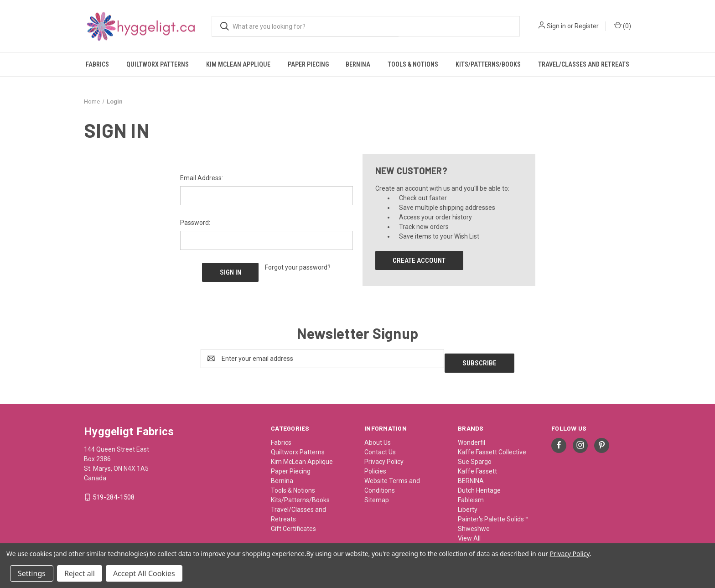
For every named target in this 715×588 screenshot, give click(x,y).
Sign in (556, 26)
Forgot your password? (298, 267)
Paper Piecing (308, 64)
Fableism (471, 494)
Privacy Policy (384, 455)
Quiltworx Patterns (158, 64)
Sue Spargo (475, 455)
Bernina (358, 64)
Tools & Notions (413, 64)
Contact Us (380, 446)
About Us (378, 436)
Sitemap (377, 494)
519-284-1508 (114, 491)
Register (587, 26)
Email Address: (202, 178)
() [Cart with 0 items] (623, 26)
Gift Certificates (293, 522)
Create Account (419, 260)
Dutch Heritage (479, 484)
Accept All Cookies (144, 573)
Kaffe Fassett (477, 465)
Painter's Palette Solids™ (493, 513)
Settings (32, 573)
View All (469, 532)
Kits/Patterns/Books (488, 64)
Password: (195, 223)
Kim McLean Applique (238, 64)
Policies (375, 465)
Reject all (80, 573)
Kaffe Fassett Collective (492, 446)
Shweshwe (474, 522)
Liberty (468, 503)
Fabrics (97, 64)
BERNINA (471, 474)
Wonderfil (471, 436)
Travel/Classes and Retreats (584, 64)
